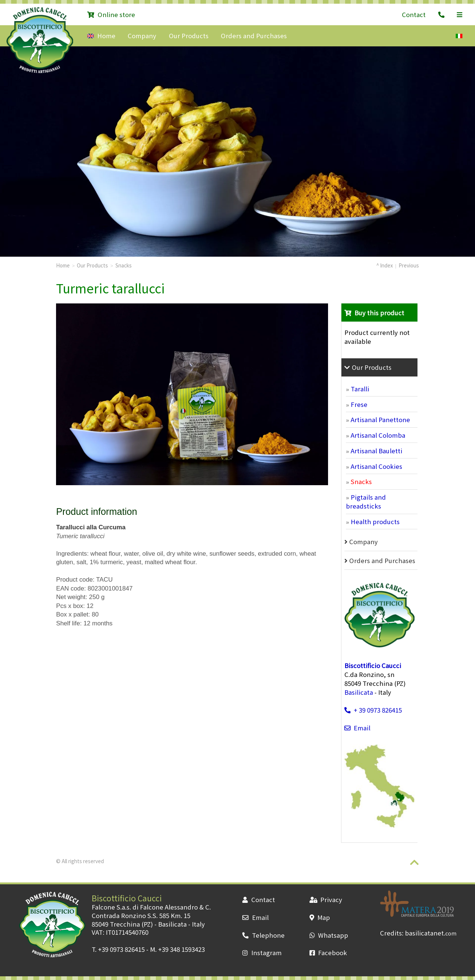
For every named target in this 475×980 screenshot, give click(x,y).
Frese (359, 404)
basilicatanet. (431, 933)
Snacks (124, 265)
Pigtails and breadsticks (366, 501)
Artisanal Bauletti (376, 451)
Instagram (262, 953)
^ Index (385, 265)
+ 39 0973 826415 (373, 710)
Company (142, 36)
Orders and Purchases (254, 36)
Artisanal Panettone (380, 420)
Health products (375, 522)
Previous (409, 265)
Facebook (328, 953)
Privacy (326, 900)
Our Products (189, 36)
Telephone (263, 935)
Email (357, 728)
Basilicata (359, 692)
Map (320, 917)
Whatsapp (329, 935)
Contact (414, 14)
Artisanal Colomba (378, 435)
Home (101, 36)
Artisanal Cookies (376, 466)
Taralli (360, 389)
